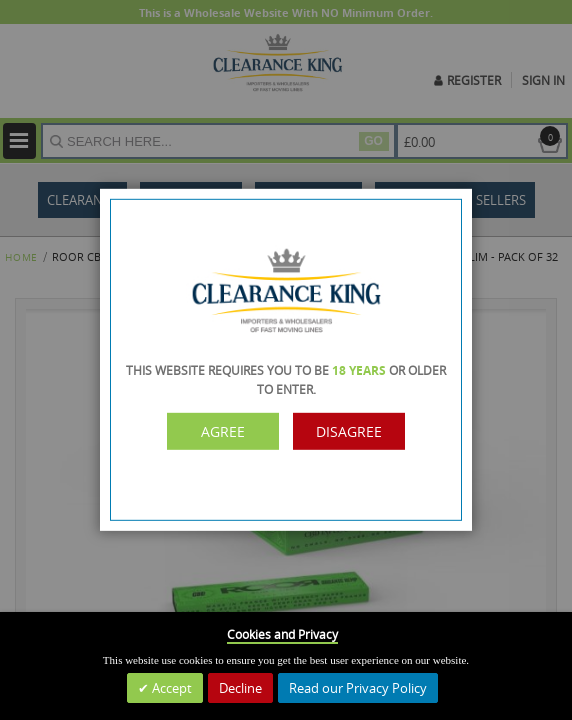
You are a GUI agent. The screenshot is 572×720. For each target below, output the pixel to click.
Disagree (349, 431)
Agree (223, 431)
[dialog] (286, 360)
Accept (170, 688)
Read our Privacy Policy (358, 688)
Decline (240, 688)
